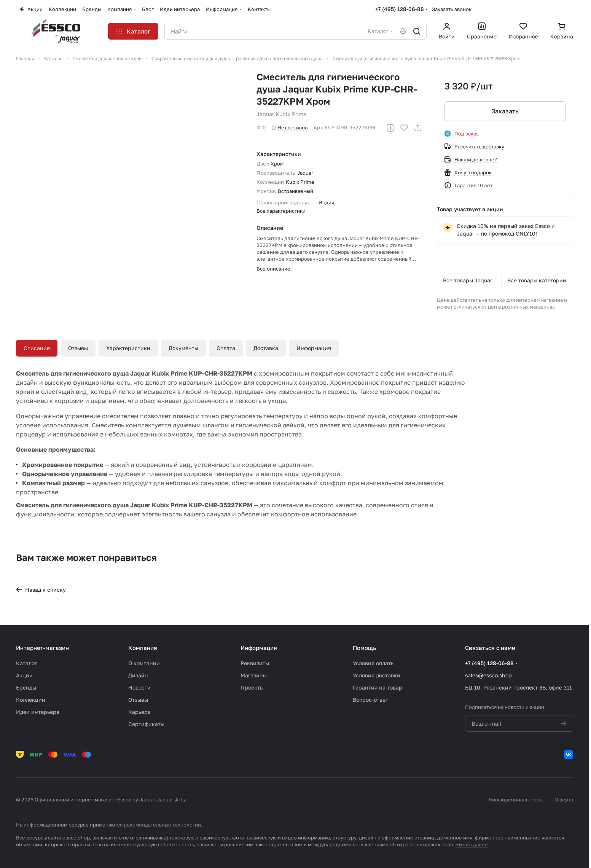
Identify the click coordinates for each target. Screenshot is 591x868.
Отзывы (78, 348)
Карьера (139, 712)
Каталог (26, 663)
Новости (139, 687)
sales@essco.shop (488, 675)
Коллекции (31, 700)
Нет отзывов (290, 127)
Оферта (564, 800)
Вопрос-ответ (370, 700)
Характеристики (128, 348)
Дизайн (138, 675)
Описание (37, 348)
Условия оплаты (374, 663)
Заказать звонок (452, 9)
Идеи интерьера (38, 712)
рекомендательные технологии (162, 825)
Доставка (266, 348)
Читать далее (472, 844)
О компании (144, 663)
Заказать (505, 111)
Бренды (26, 687)
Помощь (364, 648)
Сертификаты (146, 724)
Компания (143, 648)
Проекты (252, 687)
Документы (183, 348)
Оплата (226, 348)
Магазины (254, 675)
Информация (314, 348)
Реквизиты (255, 663)
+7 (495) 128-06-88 (400, 9)
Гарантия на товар (378, 687)
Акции (24, 675)
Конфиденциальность (515, 800)
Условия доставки (377, 675)
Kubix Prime (300, 182)
